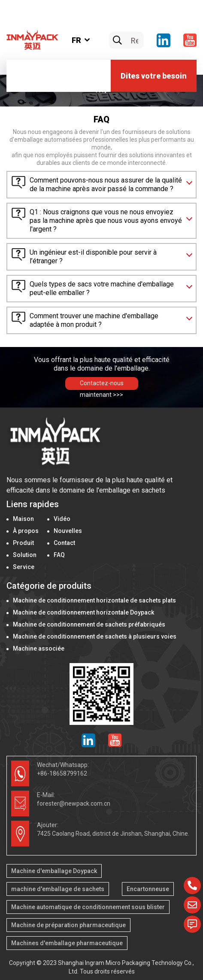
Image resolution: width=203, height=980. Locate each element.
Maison (23, 519)
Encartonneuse (148, 889)
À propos (26, 531)
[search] (117, 41)
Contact (64, 543)
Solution (25, 555)
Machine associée (39, 648)
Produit (23, 543)
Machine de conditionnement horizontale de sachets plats (94, 600)
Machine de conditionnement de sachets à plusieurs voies (95, 636)
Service (24, 567)
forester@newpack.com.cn (74, 803)
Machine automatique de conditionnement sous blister (88, 907)
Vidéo (62, 519)
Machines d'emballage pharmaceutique (67, 943)
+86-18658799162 (62, 773)
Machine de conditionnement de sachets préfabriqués (89, 624)
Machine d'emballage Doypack (54, 871)
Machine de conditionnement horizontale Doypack (83, 612)
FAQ (59, 555)
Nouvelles (68, 531)
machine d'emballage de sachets (58, 889)
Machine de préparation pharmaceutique (68, 925)
